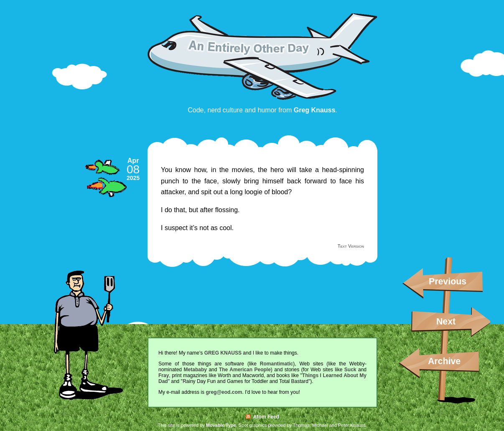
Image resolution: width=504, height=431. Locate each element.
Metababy (195, 370)
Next (446, 322)
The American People (245, 370)
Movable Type (221, 425)
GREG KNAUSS (223, 353)
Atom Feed (262, 417)
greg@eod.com (224, 392)
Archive (444, 361)
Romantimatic (276, 364)
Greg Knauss (315, 110)
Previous (448, 281)
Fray (164, 375)
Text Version (351, 246)
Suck (350, 370)
